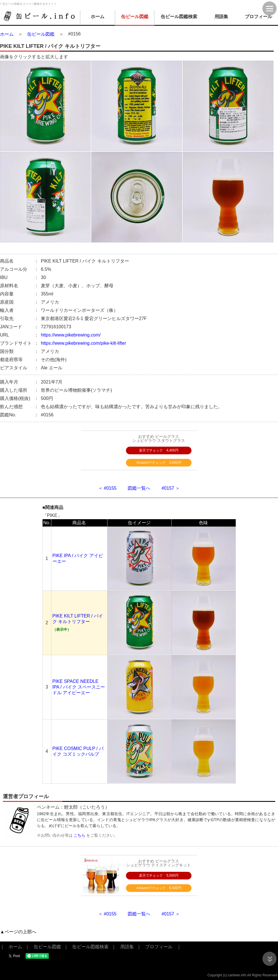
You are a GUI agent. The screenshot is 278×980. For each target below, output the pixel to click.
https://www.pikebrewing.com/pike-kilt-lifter (84, 343)
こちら (79, 835)
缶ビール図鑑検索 (179, 17)
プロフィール (258, 17)
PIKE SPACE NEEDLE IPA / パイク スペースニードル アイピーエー (79, 687)
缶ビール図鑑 (135, 17)
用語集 (221, 17)
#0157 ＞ (171, 488)
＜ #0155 (107, 488)
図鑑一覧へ (139, 488)
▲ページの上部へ (18, 932)
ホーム (98, 17)
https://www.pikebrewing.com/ (71, 335)
